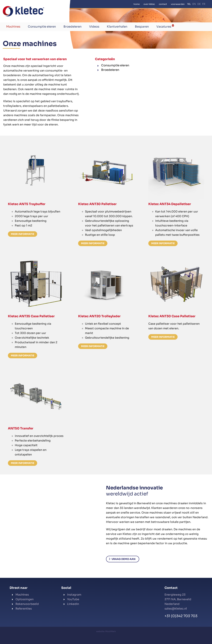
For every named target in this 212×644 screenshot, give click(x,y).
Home (137, 4)
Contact (163, 4)
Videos (94, 27)
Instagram (74, 595)
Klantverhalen (117, 27)
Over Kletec (149, 4)
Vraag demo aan (123, 559)
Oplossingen (25, 599)
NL (189, 4)
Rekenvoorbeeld (27, 604)
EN (194, 4)
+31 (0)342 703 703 (181, 616)
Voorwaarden (178, 4)
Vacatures (165, 26)
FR (204, 4)
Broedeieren (73, 27)
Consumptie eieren (42, 27)
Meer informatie (23, 234)
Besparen (142, 27)
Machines (13, 27)
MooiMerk (111, 631)
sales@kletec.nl (176, 609)
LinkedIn (73, 604)
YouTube (73, 599)
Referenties (24, 609)
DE (199, 4)
